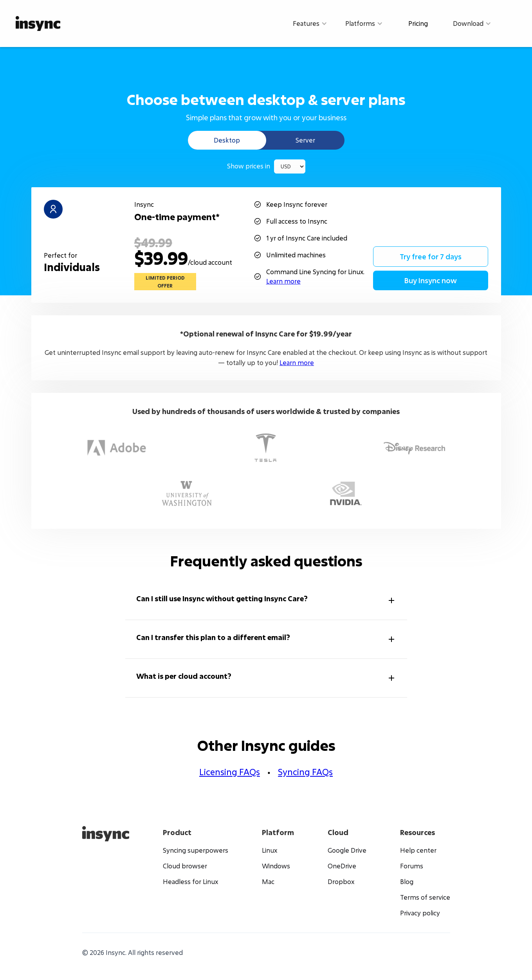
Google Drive (347, 850)
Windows (276, 866)
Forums (412, 866)
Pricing (418, 23)
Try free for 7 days (431, 257)
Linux (270, 850)
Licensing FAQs (230, 772)
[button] (310, 24)
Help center (418, 850)
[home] (38, 23)
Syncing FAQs (305, 772)
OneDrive (342, 866)
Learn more (283, 281)
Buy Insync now (431, 280)
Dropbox (341, 882)
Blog (407, 882)
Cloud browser (185, 866)
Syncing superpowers (196, 850)
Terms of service (425, 897)
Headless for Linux (190, 882)
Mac (268, 882)
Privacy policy (420, 913)
